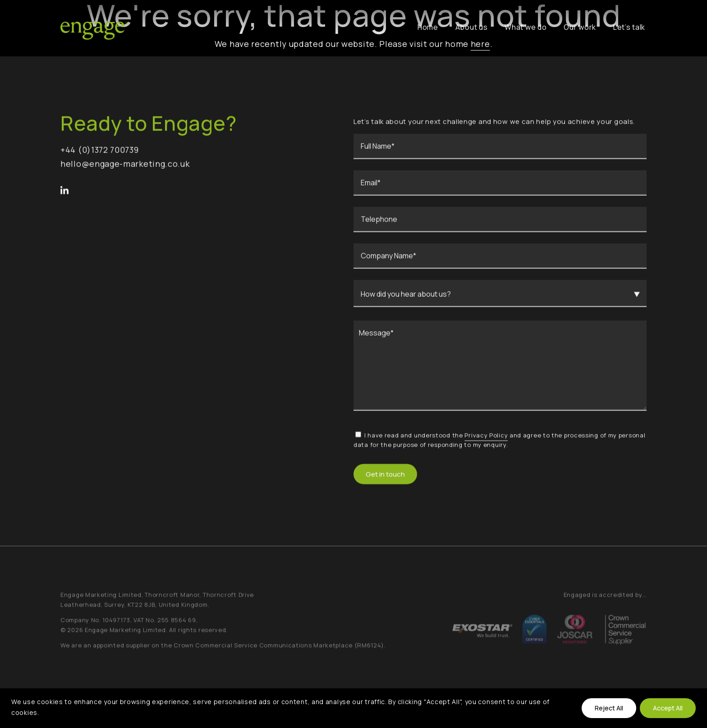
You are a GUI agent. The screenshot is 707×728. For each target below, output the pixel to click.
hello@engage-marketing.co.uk (125, 165)
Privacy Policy (486, 437)
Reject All (609, 708)
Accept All (668, 708)
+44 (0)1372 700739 (100, 151)
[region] (353, 708)
